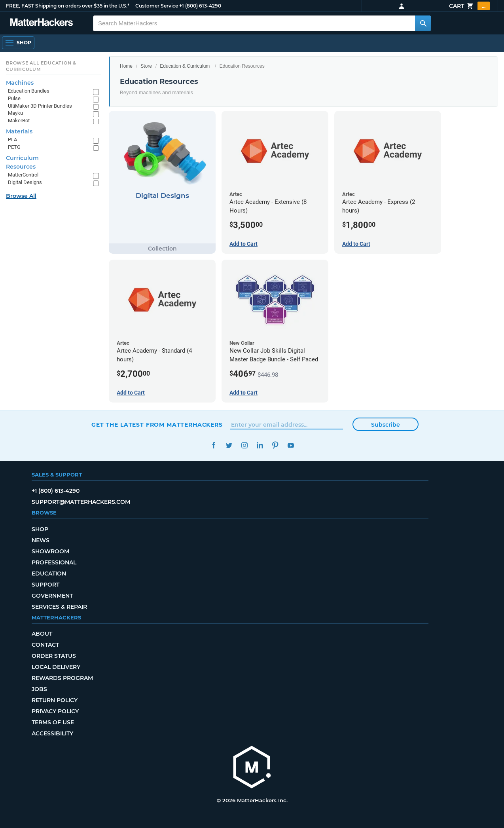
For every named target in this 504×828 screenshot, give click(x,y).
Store (146, 66)
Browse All (21, 196)
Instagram (244, 445)
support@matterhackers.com (81, 502)
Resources (21, 167)
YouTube (291, 445)
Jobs (39, 689)
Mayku (15, 113)
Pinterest (275, 445)
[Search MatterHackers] (423, 23)
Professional (54, 562)
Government (52, 596)
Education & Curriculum (185, 66)
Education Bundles (29, 91)
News (41, 540)
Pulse (14, 98)
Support (45, 585)
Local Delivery (56, 667)
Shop (40, 529)
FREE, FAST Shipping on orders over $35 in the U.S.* (68, 6)
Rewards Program (62, 678)
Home (126, 66)
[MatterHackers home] (252, 768)
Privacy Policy (55, 711)
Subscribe (386, 425)
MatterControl (23, 175)
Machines (20, 83)
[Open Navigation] (18, 43)
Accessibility (52, 733)
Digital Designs (25, 182)
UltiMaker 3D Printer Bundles (40, 106)
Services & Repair (59, 607)
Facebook (213, 445)
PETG (14, 147)
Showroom (50, 551)
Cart (469, 6)
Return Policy (55, 700)
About (42, 634)
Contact (45, 645)
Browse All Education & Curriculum (41, 66)
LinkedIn (260, 445)
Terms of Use (53, 722)
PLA (12, 140)
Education (49, 574)
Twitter (229, 445)
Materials (19, 131)
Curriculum (22, 158)
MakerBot (19, 121)
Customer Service (157, 6)
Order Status (54, 656)
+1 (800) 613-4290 (200, 6)
